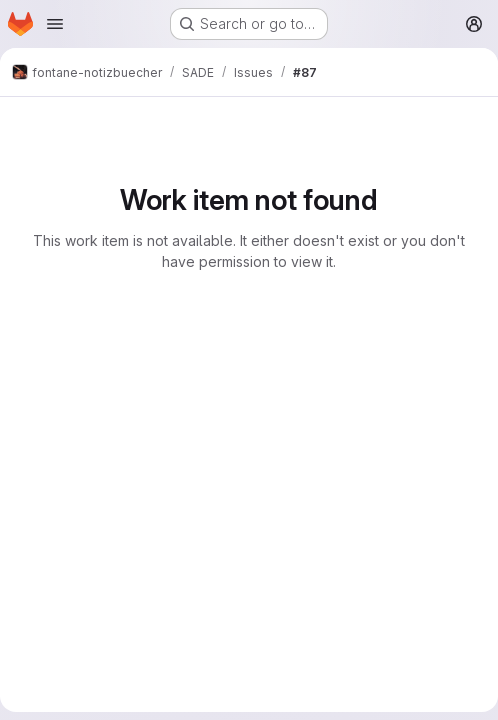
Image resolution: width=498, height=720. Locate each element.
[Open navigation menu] (55, 24)
